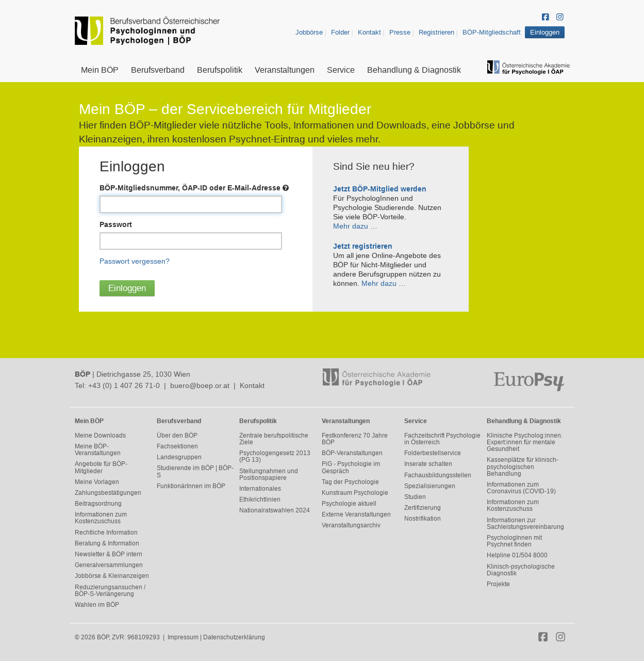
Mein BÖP (100, 70)
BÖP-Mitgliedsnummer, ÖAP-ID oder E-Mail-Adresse (194, 188)
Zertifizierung (423, 508)
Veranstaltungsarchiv (351, 525)
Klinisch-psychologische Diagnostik (521, 570)
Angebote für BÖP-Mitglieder (101, 467)
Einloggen (545, 32)
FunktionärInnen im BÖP (191, 486)
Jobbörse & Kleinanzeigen (112, 576)
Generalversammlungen (109, 565)
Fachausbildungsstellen (438, 475)
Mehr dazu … (355, 226)
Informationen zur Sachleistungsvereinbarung (525, 523)
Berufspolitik (220, 70)
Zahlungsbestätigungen (108, 493)
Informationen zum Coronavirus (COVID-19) (521, 488)
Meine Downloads (100, 436)
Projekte (498, 584)
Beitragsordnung (98, 504)
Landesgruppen (179, 457)
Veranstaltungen (285, 70)
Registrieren (436, 32)
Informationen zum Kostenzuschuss (101, 518)
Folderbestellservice (433, 453)
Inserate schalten (428, 464)
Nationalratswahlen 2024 (275, 510)
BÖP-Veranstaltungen (352, 453)
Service (341, 70)
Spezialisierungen (430, 486)
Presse (400, 32)
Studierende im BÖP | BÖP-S (195, 471)
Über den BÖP (177, 436)
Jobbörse (309, 32)
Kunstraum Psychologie (355, 493)
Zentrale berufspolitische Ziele (274, 439)
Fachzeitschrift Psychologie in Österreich (442, 439)
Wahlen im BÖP (97, 605)
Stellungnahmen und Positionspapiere (269, 474)
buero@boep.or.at (200, 385)
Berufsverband (158, 70)
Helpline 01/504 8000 (517, 555)
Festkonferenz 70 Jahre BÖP (355, 439)
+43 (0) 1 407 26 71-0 (124, 385)
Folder (340, 32)
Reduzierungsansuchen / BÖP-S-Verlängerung (110, 591)
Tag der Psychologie (350, 482)
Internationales (260, 489)
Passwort (116, 224)
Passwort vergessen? (135, 261)
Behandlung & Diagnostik (414, 70)
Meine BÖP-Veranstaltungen (98, 450)
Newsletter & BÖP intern (109, 554)
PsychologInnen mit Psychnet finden (514, 541)
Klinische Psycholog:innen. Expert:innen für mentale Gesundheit (525, 442)
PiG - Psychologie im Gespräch (351, 467)
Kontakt (369, 32)
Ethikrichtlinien (260, 499)
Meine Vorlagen (97, 482)
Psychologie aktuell (349, 504)
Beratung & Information (107, 543)
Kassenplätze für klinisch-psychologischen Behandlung (523, 466)
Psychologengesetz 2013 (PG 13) (275, 456)
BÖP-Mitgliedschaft (492, 32)
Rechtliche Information (106, 533)
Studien (415, 497)
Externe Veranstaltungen (356, 514)
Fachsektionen (177, 446)
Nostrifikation (423, 519)
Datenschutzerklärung (234, 637)
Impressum (183, 637)
